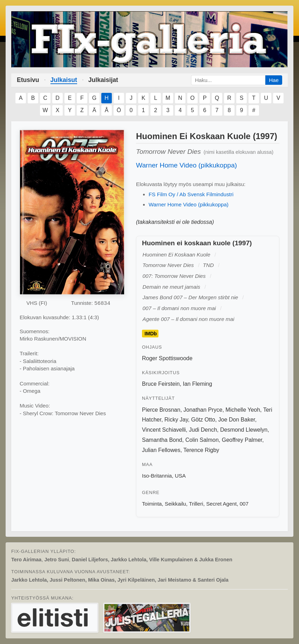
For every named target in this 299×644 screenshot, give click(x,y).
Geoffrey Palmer (242, 440)
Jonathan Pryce (203, 410)
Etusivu (28, 80)
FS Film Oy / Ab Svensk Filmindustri (191, 194)
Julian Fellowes (161, 450)
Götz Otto (203, 420)
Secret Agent (221, 504)
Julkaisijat (103, 80)
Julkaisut (64, 80)
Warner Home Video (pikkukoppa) (186, 165)
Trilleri (196, 504)
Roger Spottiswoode (167, 358)
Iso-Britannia (157, 476)
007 (244, 504)
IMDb (151, 334)
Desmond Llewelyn (244, 430)
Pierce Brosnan (161, 410)
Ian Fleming (197, 384)
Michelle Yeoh (243, 410)
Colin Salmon (202, 440)
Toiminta (152, 504)
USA (180, 476)
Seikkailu (175, 504)
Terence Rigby (201, 450)
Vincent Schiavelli (164, 430)
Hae (274, 80)
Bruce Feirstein (161, 384)
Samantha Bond (162, 440)
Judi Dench (203, 430)
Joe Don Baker (237, 420)
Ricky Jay (176, 420)
